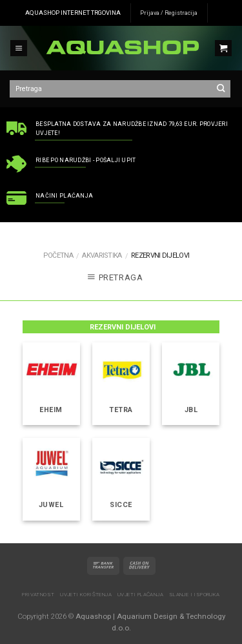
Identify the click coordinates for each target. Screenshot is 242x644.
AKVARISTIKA (102, 255)
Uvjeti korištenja (86, 595)
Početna (58, 255)
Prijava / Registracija (169, 13)
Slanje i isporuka (195, 595)
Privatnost (38, 595)
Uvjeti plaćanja (140, 595)
